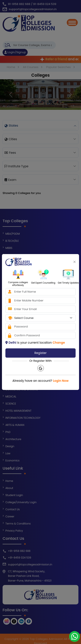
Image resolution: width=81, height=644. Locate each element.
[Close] (75, 262)
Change (59, 343)
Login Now (61, 381)
